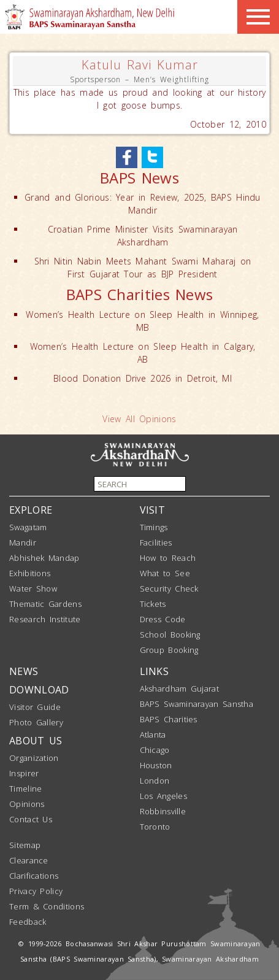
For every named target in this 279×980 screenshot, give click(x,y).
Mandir (23, 542)
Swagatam (28, 527)
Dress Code (163, 619)
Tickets (153, 604)
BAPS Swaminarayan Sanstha (197, 704)
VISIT (153, 510)
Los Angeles (163, 796)
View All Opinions (139, 419)
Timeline (25, 789)
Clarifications (34, 876)
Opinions (27, 804)
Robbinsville (163, 811)
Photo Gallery (36, 722)
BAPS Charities (169, 719)
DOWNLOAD (39, 690)
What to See (165, 573)
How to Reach (168, 558)
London (155, 781)
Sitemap (25, 845)
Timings (154, 527)
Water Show (33, 588)
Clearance (29, 860)
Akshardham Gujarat (179, 689)
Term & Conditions (47, 906)
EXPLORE (31, 510)
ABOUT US (36, 741)
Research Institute (45, 619)
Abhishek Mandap (44, 558)
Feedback (28, 922)
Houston (156, 765)
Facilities (156, 542)
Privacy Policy (36, 891)
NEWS (24, 671)
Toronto (155, 827)
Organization (34, 758)
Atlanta (153, 735)
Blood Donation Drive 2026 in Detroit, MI (143, 378)
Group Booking (169, 650)
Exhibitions (30, 573)
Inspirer (24, 773)
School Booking (170, 635)
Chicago (155, 750)
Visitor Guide (35, 707)
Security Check (169, 588)
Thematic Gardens (45, 604)
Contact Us (31, 819)
